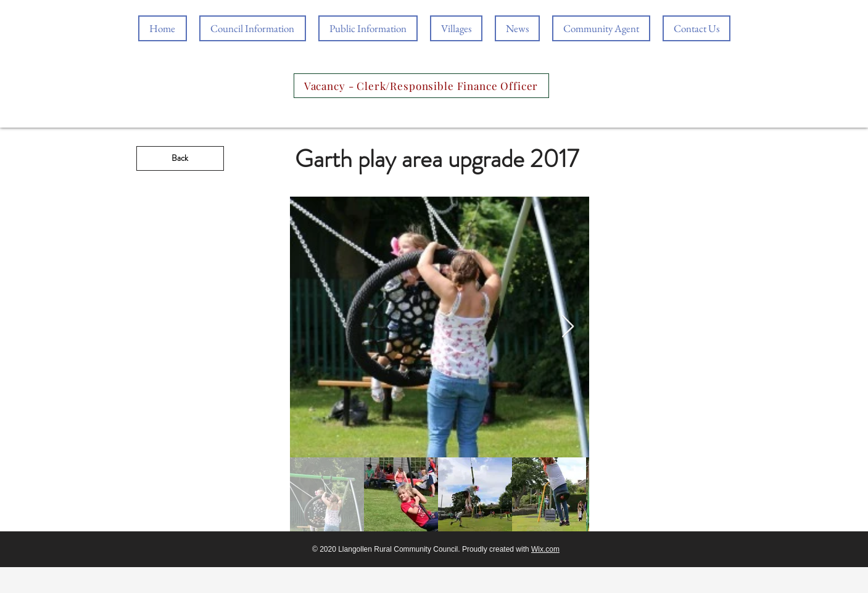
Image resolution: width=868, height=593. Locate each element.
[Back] (180, 158)
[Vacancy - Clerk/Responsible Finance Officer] (421, 86)
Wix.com (545, 549)
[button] (368, 28)
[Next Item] (568, 327)
